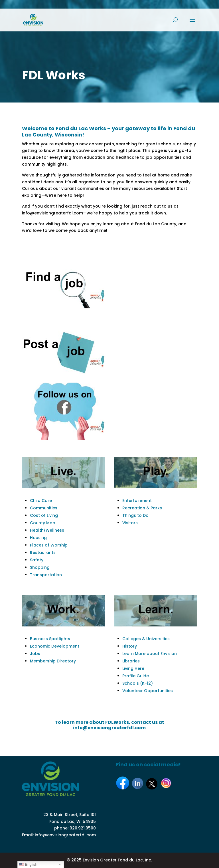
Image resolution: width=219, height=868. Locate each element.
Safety (37, 560)
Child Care (41, 501)
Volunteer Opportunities (148, 691)
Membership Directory (53, 661)
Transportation (46, 575)
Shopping (40, 567)
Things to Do (135, 515)
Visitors (130, 523)
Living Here (133, 668)
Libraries (131, 661)
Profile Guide (136, 676)
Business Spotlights (50, 639)
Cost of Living (44, 515)
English (28, 865)
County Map (43, 523)
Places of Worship (49, 545)
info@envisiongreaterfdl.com (65, 835)
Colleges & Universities (146, 639)
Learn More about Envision (150, 654)
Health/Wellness (47, 530)
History (130, 646)
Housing (38, 538)
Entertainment (137, 501)
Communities (44, 508)
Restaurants (43, 552)
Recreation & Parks (142, 508)
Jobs (35, 654)
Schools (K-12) (138, 683)
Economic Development (55, 646)
